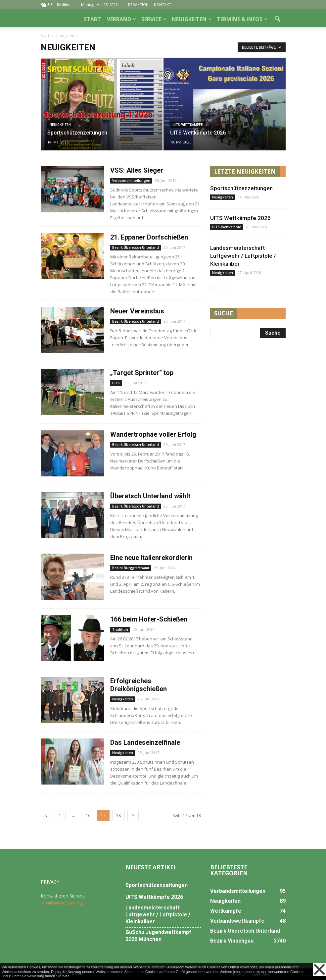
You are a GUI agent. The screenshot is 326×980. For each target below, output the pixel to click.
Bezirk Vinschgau (232, 941)
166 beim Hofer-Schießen (149, 619)
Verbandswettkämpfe (237, 921)
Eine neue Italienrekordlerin (151, 558)
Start (45, 36)
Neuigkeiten (60, 125)
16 (88, 816)
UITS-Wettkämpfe (188, 125)
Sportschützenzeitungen (241, 188)
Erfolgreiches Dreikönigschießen (139, 685)
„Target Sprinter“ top (142, 373)
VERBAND (121, 19)
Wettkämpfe (226, 911)
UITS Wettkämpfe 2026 (240, 218)
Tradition (120, 629)
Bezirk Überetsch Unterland (136, 247)
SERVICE (154, 19)
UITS (116, 383)
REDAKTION (138, 4)
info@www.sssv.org (62, 903)
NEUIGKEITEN (192, 19)
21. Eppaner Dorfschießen (149, 237)
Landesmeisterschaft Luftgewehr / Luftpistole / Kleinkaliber (243, 256)
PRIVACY (50, 882)
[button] (278, 19)
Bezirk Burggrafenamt (131, 568)
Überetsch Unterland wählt (150, 496)
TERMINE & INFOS (242, 19)
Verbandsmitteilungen (131, 181)
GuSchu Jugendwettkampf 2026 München (158, 936)
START (92, 19)
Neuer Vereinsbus (137, 311)
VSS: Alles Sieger (137, 170)
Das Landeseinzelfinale (145, 742)
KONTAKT (163, 4)
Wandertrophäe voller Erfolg (153, 434)
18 (118, 816)
